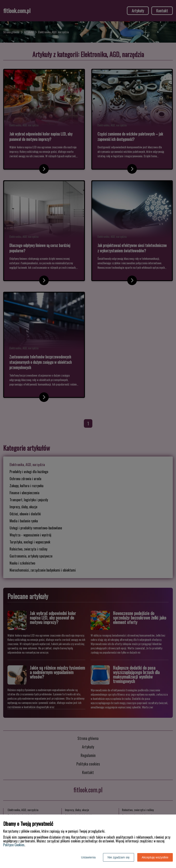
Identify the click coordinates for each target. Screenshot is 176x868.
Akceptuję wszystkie (155, 857)
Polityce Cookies (14, 845)
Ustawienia (88, 857)
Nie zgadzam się (119, 857)
